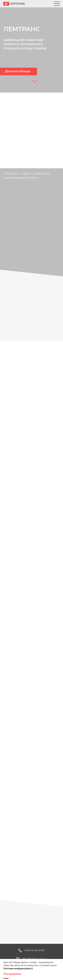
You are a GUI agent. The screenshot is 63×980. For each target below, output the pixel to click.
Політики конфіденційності (18, 969)
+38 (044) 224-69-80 (34, 950)
